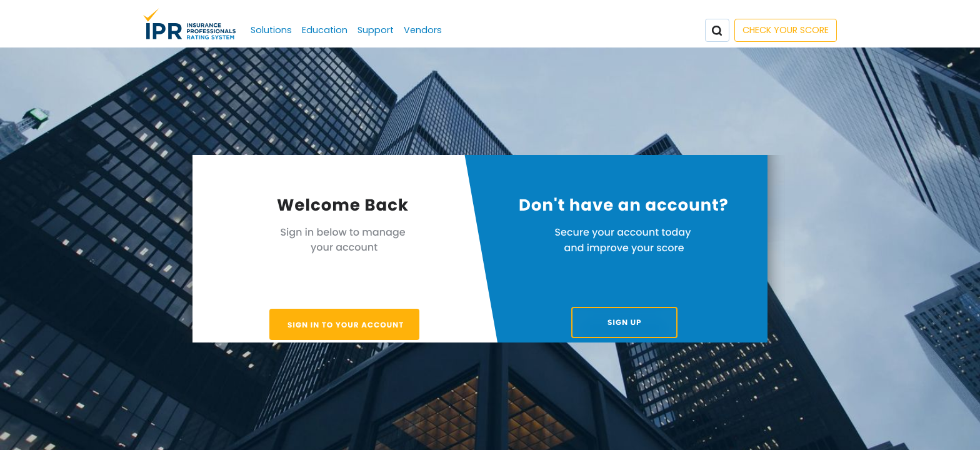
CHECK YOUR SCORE (786, 30)
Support (376, 30)
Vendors (423, 30)
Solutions (271, 30)
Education (325, 30)
